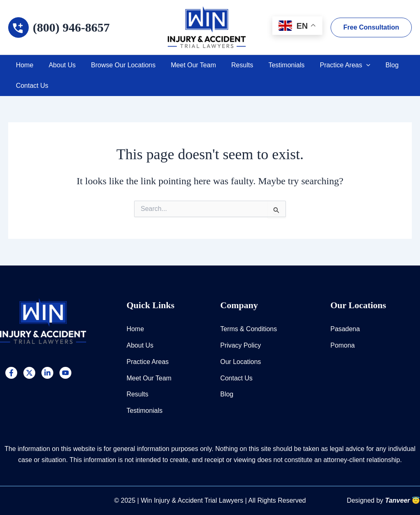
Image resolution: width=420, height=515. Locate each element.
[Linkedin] (47, 372)
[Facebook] (11, 372)
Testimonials (274, 65)
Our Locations (241, 361)
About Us (59, 65)
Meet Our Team (186, 65)
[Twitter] (29, 372)
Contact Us (31, 86)
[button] (371, 27)
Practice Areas (331, 65)
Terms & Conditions (249, 328)
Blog (376, 65)
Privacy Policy (241, 345)
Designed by (383, 500)
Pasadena (345, 328)
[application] (352, 65)
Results (232, 65)
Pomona (343, 345)
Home (24, 65)
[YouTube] (65, 372)
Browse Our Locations (118, 65)
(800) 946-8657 (71, 27)
